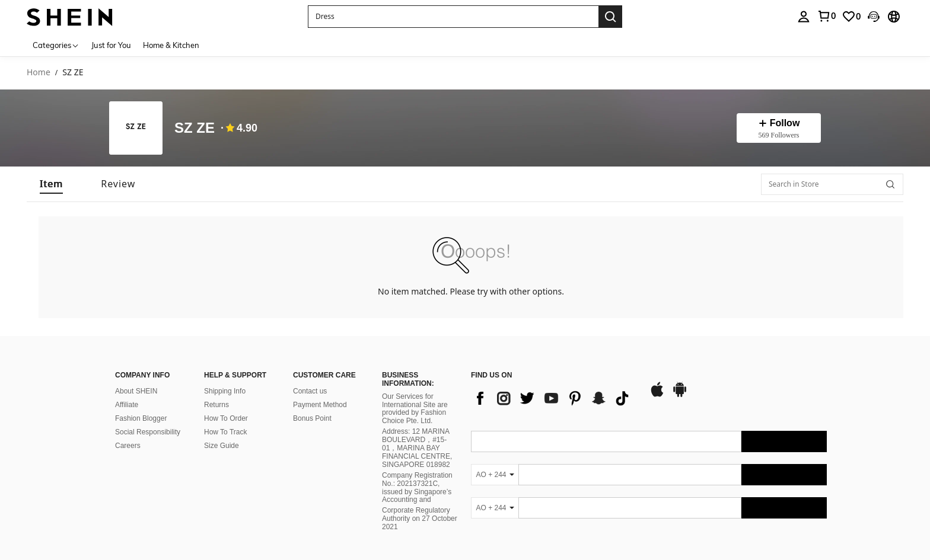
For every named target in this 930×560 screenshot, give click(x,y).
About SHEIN (136, 391)
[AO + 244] (495, 475)
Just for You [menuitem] (111, 45)
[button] (453, 17)
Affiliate (127, 405)
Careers (128, 446)
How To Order (226, 418)
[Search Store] (890, 184)
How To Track (225, 432)
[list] (554, 398)
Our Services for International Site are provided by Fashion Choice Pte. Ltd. (415, 409)
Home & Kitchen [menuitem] (171, 45)
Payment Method (320, 405)
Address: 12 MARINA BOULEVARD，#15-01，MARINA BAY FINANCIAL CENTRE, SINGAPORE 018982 (417, 448)
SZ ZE (195, 128)
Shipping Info (225, 391)
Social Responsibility (148, 432)
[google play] (680, 395)
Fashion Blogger (141, 418)
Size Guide (222, 446)
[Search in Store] (832, 184)
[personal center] (804, 17)
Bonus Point (312, 418)
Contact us (310, 391)
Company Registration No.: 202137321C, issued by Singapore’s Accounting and (417, 488)
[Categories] (56, 45)
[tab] (51, 184)
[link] (826, 16)
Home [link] (39, 73)
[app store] (657, 395)
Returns (216, 405)
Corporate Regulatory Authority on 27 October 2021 (420, 519)
